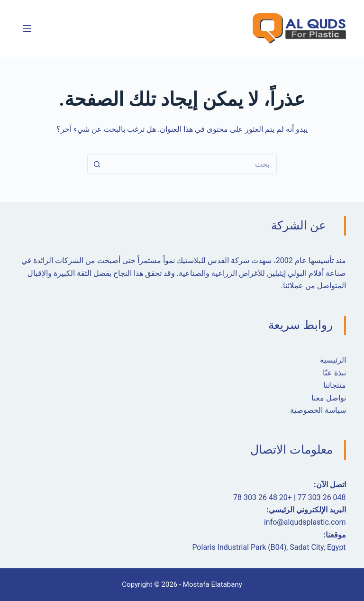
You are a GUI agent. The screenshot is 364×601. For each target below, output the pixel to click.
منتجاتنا (335, 385)
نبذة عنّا (334, 373)
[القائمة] (27, 28)
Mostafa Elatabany (213, 584)
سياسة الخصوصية (318, 410)
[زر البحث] (97, 164)
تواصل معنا (329, 398)
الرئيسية (333, 360)
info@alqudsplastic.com (305, 522)
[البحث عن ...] (191, 164)
